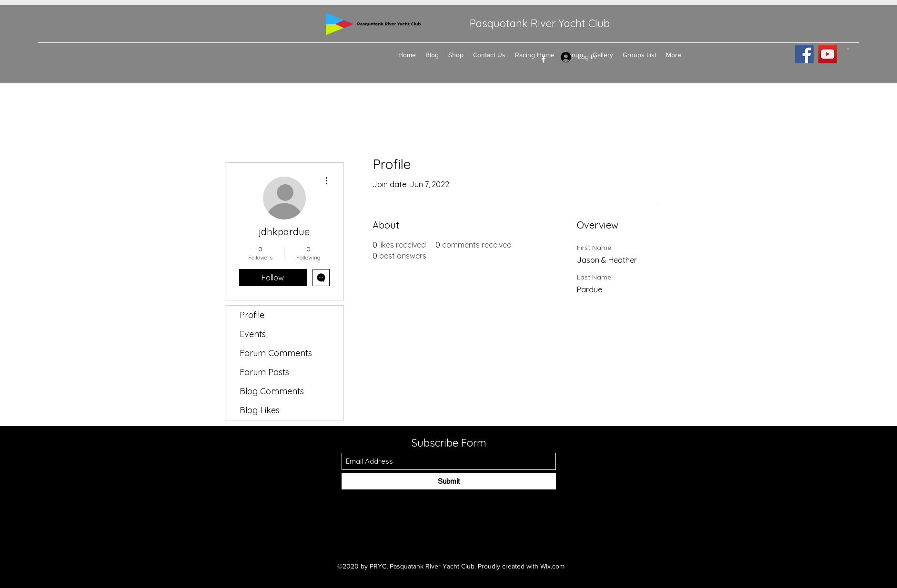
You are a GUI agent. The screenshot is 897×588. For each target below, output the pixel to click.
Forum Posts (264, 372)
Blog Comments (272, 391)
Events (253, 334)
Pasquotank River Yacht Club (540, 23)
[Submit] (449, 481)
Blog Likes (260, 410)
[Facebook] (544, 59)
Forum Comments (276, 353)
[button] (848, 49)
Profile (252, 315)
